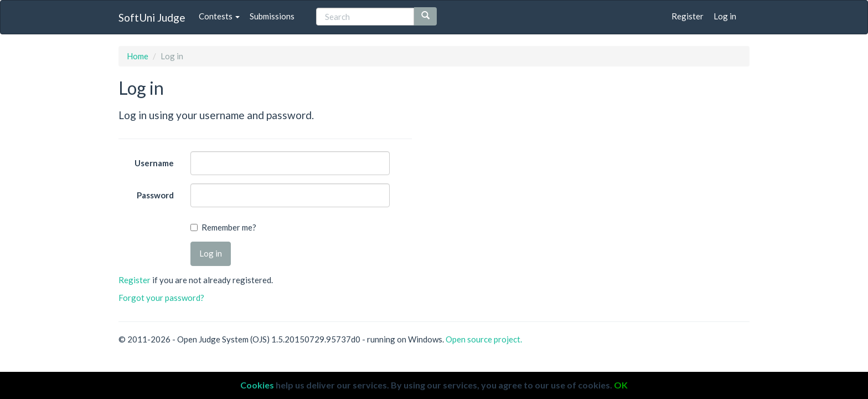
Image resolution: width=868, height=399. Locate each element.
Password (155, 195)
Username (154, 163)
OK (621, 385)
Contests (219, 16)
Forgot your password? (161, 298)
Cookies (257, 385)
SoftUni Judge (152, 17)
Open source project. (484, 339)
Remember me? (229, 227)
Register (688, 16)
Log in (725, 16)
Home (138, 56)
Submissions (272, 16)
